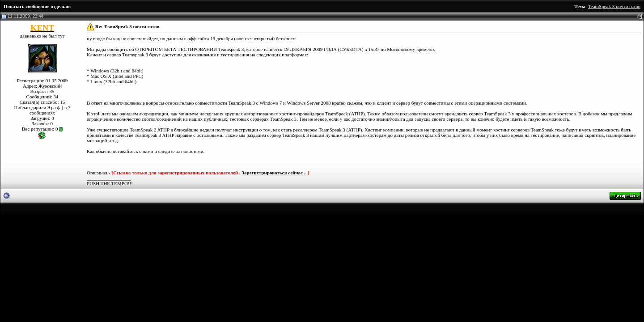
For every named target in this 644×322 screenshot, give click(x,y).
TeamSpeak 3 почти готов (614, 6)
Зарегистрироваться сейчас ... (275, 173)
